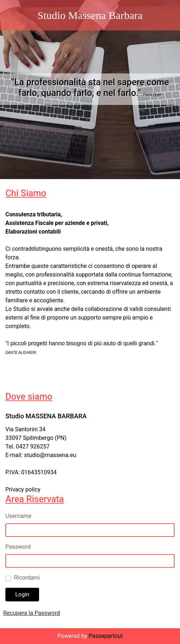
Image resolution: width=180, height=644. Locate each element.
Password (18, 547)
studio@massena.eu (50, 455)
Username (18, 516)
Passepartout (106, 636)
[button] (22, 595)
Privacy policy (23, 489)
